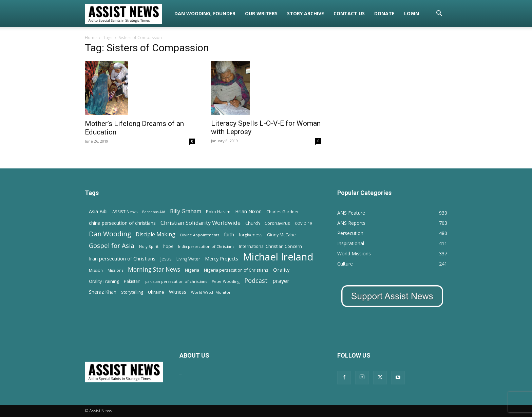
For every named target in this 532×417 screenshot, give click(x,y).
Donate (384, 13)
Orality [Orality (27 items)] (281, 270)
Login (412, 13)
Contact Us (349, 13)
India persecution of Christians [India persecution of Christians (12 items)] (206, 246)
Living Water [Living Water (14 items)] (188, 259)
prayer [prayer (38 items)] (281, 281)
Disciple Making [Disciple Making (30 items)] (156, 234)
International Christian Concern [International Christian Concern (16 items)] (270, 246)
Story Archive (306, 13)
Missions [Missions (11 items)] (115, 270)
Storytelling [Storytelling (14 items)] (132, 292)
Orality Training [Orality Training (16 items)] (104, 281)
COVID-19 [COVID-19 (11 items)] (303, 223)
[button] (439, 14)
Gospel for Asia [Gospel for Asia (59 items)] (112, 245)
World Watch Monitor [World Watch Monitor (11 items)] (211, 292)
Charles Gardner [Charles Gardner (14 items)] (283, 212)
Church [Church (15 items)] (253, 223)
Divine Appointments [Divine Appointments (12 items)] (200, 235)
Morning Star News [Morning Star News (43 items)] (154, 269)
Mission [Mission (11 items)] (96, 270)
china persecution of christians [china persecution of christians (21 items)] (122, 223)
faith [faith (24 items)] (229, 234)
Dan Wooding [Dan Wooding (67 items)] (110, 234)
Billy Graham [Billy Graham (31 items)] (186, 211)
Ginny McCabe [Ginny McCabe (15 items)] (281, 235)
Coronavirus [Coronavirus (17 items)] (277, 223)
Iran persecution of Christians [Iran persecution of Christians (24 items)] (122, 258)
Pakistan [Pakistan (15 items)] (132, 281)
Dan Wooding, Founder (205, 13)
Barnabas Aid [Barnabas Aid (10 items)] (154, 212)
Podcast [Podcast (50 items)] (256, 281)
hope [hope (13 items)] (168, 246)
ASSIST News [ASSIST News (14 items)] (125, 212)
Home (91, 38)
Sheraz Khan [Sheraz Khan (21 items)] (103, 292)
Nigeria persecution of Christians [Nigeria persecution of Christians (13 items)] (236, 270)
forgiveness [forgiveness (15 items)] (251, 235)
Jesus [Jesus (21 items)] (166, 259)
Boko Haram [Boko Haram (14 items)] (218, 212)
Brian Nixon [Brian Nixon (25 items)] (248, 211)
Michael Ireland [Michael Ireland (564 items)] (278, 257)
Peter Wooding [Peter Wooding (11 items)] (226, 281)
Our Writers (261, 13)
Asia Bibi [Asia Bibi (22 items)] (98, 211)
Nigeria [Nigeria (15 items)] (192, 270)
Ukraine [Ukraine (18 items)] (156, 292)
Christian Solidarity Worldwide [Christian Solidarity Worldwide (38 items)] (201, 223)
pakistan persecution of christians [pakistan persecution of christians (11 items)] (176, 281)
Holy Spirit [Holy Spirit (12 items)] (149, 246)
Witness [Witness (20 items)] (178, 292)
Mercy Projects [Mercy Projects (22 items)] (222, 259)
